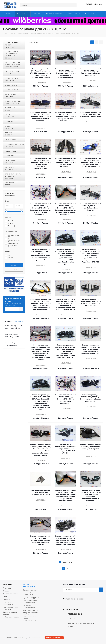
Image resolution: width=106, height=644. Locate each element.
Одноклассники (76, 604)
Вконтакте (65, 604)
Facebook (70, 604)
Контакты (7, 600)
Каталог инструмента (29, 585)
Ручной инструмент (31, 598)
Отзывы (6, 591)
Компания (8, 584)
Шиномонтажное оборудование (30, 602)
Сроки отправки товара (10, 613)
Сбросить (14, 270)
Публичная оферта (11, 617)
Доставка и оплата (11, 594)
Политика (7, 588)
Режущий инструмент (28, 594)
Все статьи (18, 322)
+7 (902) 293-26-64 (93, 4)
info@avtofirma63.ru (74, 619)
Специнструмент (30, 590)
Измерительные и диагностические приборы (31, 612)
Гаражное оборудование (29, 606)
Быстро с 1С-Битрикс (53, 638)
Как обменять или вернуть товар (10, 608)
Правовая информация (8, 603)
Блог (5, 597)
